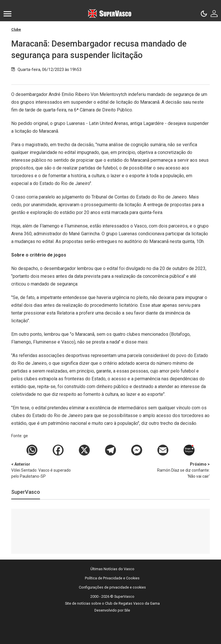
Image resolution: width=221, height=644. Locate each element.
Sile (127, 610)
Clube (16, 30)
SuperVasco (26, 492)
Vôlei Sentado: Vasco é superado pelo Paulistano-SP (41, 470)
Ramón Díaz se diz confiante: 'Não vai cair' (180, 470)
